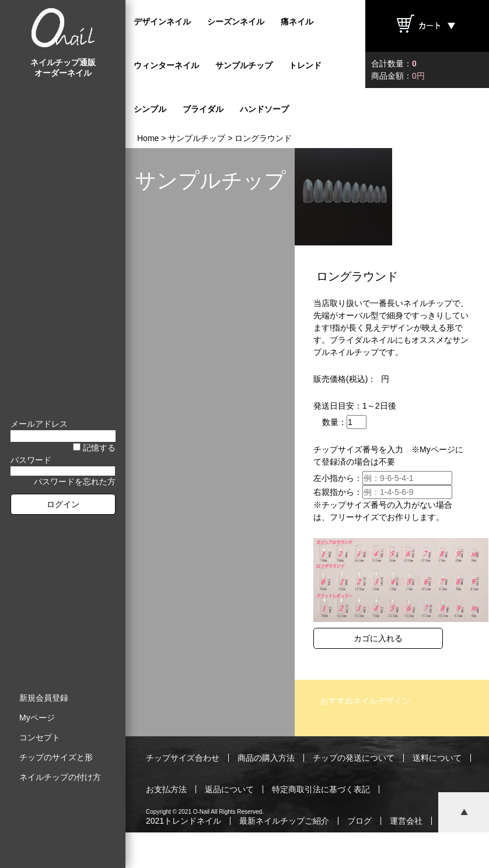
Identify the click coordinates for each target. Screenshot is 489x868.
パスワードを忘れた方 (75, 482)
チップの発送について (354, 758)
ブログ (359, 821)
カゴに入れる (378, 638)
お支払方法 (166, 789)
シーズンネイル (236, 22)
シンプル (150, 109)
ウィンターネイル (166, 65)
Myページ (37, 718)
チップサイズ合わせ (183, 758)
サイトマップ (396, 852)
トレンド (305, 65)
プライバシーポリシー (313, 852)
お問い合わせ (170, 852)
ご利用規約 (233, 852)
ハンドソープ (264, 109)
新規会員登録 (44, 698)
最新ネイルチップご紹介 (284, 821)
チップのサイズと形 (56, 757)
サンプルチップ (244, 65)
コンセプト (40, 737)
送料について (437, 758)
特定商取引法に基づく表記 (321, 789)
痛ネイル (297, 22)
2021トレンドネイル (184, 821)
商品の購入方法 (266, 758)
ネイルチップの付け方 (60, 777)
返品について (229, 789)
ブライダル (203, 109)
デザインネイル (162, 22)
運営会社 (406, 821)
